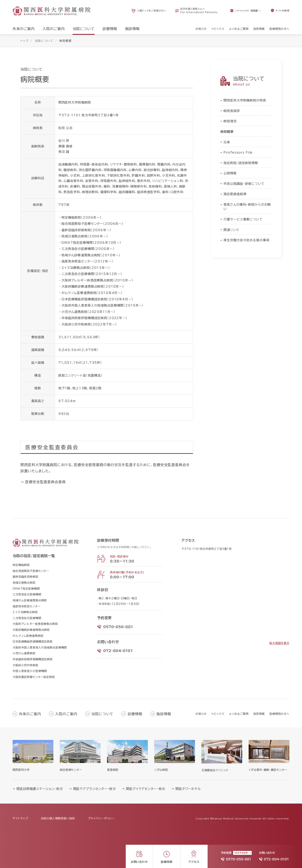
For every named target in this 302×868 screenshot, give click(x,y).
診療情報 (135, 714)
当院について (102, 714)
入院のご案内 (66, 714)
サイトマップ (20, 818)
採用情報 (259, 714)
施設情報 (164, 714)
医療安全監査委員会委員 (45, 482)
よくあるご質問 (239, 714)
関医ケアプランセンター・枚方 (95, 789)
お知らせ (201, 714)
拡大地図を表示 (279, 643)
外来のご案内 (30, 714)
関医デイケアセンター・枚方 (146, 789)
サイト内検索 (283, 11)
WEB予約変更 (241, 853)
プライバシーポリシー (101, 818)
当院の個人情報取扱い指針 (58, 818)
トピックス (218, 714)
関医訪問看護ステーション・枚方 (40, 789)
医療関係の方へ (279, 714)
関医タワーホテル (188, 789)
